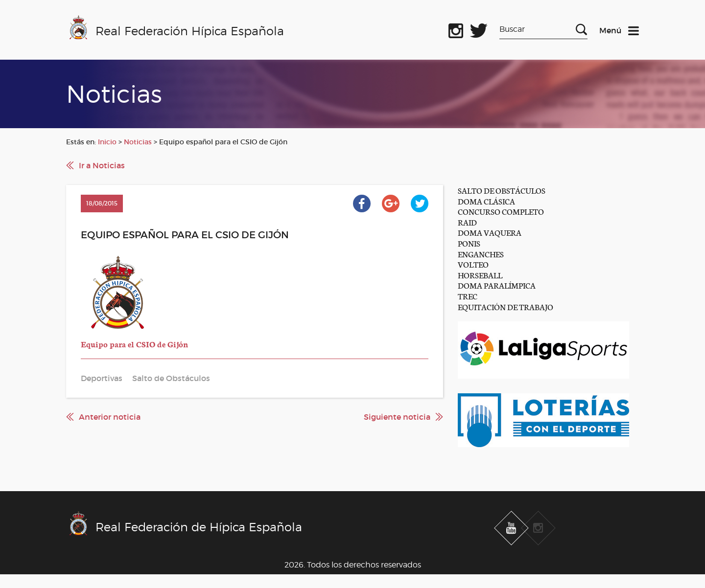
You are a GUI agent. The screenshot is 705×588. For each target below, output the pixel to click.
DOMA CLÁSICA (486, 201)
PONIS (469, 243)
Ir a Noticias (102, 165)
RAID (467, 222)
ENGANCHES (481, 254)
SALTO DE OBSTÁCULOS (502, 190)
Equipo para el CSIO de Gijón (134, 344)
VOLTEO (473, 264)
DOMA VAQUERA (490, 232)
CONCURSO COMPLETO (501, 211)
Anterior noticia (110, 417)
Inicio (107, 142)
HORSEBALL (480, 275)
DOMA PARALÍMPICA (497, 285)
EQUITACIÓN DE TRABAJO (505, 306)
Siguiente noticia (397, 417)
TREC (468, 296)
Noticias (138, 142)
